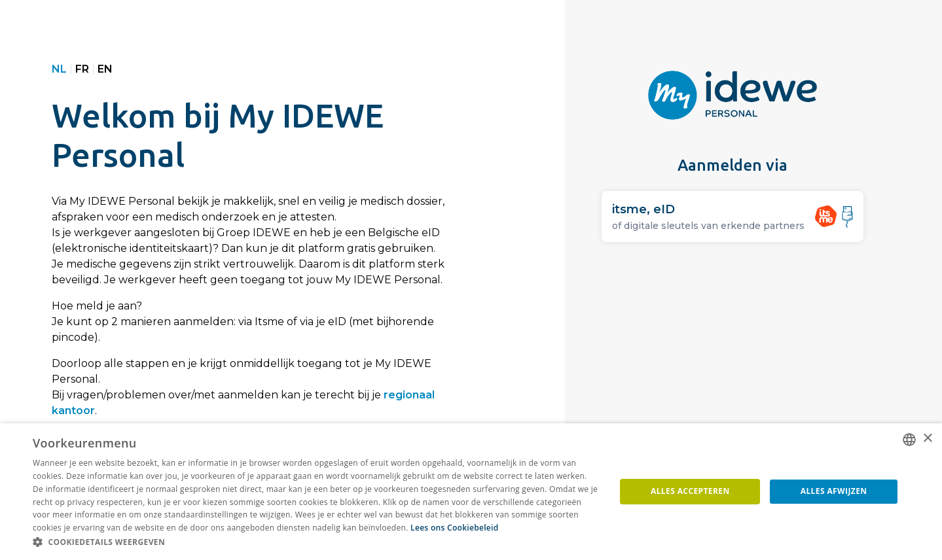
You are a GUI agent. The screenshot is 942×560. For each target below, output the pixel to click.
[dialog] (471, 492)
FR (82, 69)
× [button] (927, 439)
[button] (316, 542)
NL (59, 69)
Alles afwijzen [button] (834, 491)
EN (105, 69)
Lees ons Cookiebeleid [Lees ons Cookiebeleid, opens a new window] (454, 528)
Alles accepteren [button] (690, 491)
